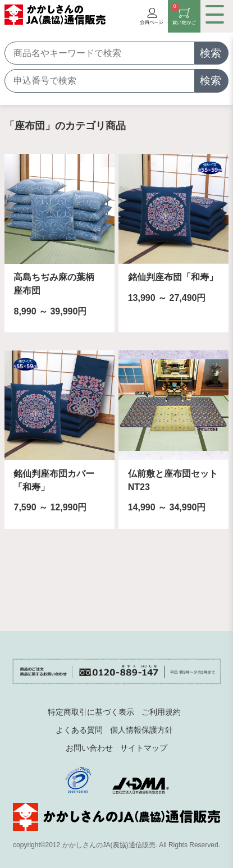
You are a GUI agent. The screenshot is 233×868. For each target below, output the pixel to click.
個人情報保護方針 (141, 730)
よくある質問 (79, 730)
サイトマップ (144, 748)
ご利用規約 (161, 712)
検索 (211, 53)
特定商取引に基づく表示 (91, 712)
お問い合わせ (89, 748)
